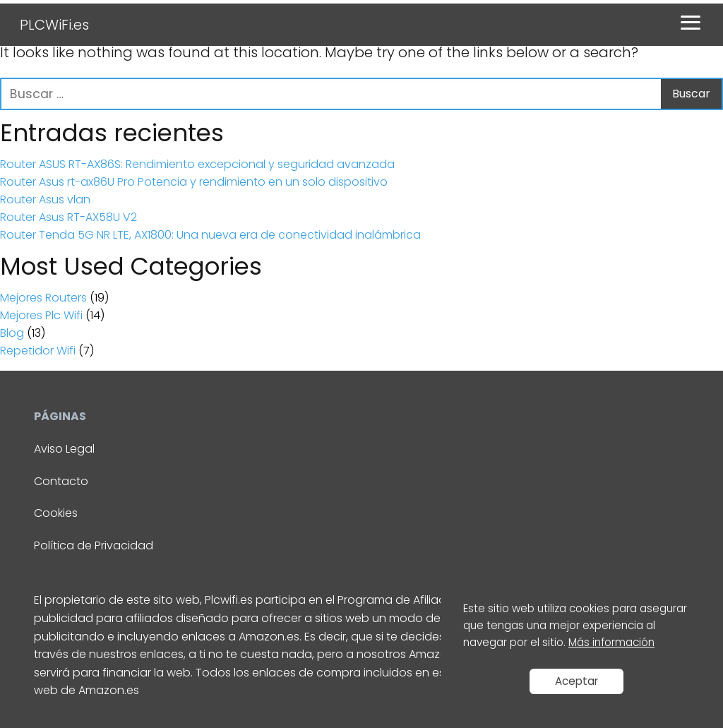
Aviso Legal (64, 449)
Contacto (61, 481)
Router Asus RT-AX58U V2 (68, 217)
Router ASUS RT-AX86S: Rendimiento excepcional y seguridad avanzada (197, 164)
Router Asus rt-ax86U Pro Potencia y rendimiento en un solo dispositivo (194, 182)
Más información (611, 642)
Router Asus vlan (45, 199)
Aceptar (576, 681)
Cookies (56, 513)
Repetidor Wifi (38, 351)
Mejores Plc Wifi (41, 315)
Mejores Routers (43, 298)
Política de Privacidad (94, 545)
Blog (12, 333)
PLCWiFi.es (54, 25)
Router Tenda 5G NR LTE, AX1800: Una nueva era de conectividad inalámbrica (210, 235)
